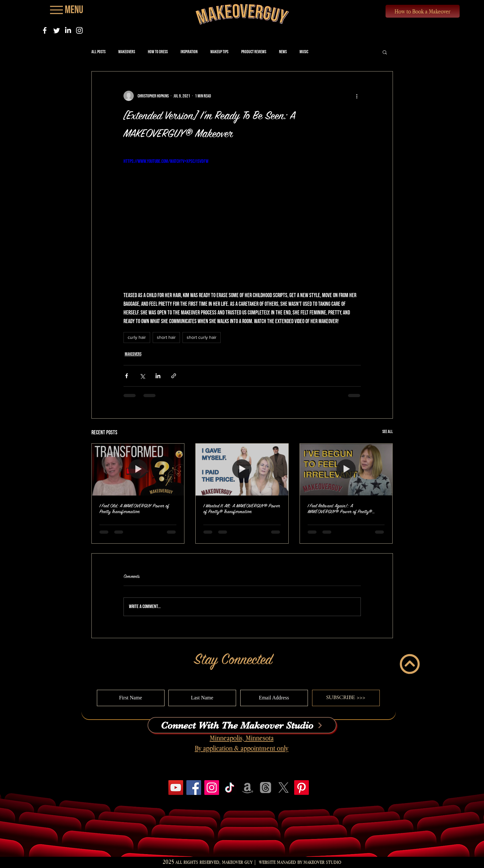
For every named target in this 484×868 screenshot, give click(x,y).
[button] (385, 52)
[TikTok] (230, 788)
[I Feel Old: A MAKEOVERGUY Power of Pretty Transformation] (138, 470)
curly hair (137, 337)
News (283, 52)
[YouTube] (176, 788)
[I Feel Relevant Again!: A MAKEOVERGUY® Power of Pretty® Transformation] (346, 470)
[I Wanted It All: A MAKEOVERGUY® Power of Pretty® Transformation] (242, 470)
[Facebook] (45, 30)
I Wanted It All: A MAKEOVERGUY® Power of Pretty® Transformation (242, 509)
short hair (166, 337)
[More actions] (357, 96)
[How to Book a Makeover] (423, 11)
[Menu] (66, 10)
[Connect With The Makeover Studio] (242, 725)
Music (304, 52)
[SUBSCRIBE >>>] (346, 698)
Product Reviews (254, 52)
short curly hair (202, 337)
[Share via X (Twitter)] (142, 376)
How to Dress (158, 52)
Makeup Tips (219, 52)
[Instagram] (79, 30)
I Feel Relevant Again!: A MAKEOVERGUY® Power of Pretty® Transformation (340, 509)
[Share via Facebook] (127, 376)
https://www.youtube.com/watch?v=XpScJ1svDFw (166, 161)
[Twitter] (56, 30)
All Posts (98, 52)
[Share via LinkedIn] (158, 376)
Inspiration (189, 52)
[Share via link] (174, 376)
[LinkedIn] (68, 30)
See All (388, 432)
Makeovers (127, 52)
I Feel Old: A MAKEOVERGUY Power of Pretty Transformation (134, 509)
